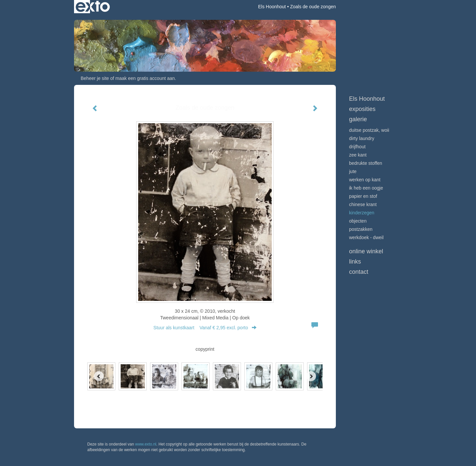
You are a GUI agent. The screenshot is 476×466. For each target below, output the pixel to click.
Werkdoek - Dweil (366, 237)
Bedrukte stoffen (366, 163)
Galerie (358, 119)
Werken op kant (365, 180)
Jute (353, 171)
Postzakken (361, 229)
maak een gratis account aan (145, 78)
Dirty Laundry (362, 138)
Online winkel (366, 251)
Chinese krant (363, 204)
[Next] (311, 376)
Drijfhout (357, 147)
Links (355, 262)
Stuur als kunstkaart (205, 328)
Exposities (362, 109)
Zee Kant (358, 155)
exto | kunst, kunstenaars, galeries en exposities (93, 7)
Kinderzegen (362, 213)
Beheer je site (95, 78)
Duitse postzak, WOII (369, 130)
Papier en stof (363, 196)
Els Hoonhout (272, 7)
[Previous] (99, 376)
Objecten (358, 221)
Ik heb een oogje (366, 188)
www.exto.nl (146, 444)
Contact (359, 272)
